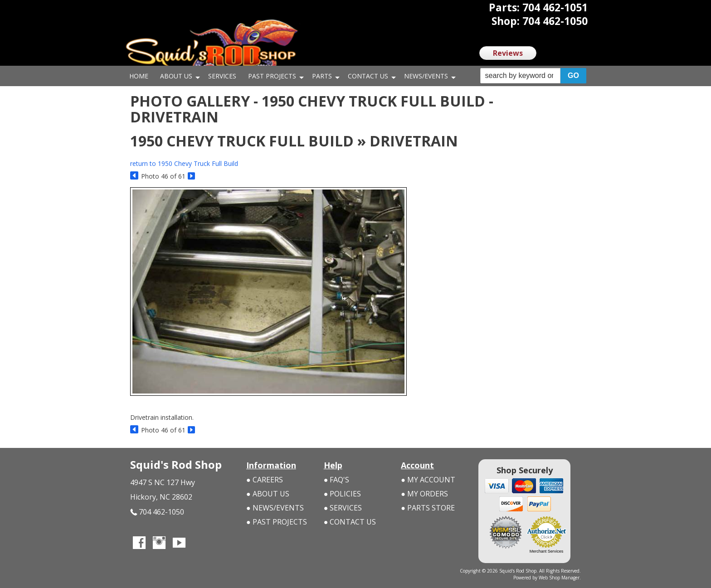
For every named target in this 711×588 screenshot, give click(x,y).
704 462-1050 (157, 513)
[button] (533, 76)
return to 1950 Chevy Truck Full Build (184, 163)
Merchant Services (547, 551)
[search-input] (520, 76)
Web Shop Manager (559, 578)
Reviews (508, 53)
